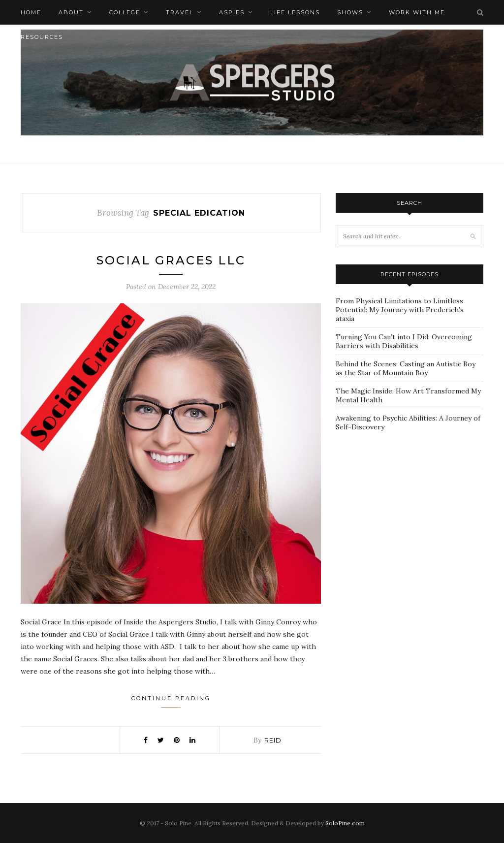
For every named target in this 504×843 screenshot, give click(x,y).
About (71, 12)
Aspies (232, 12)
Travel (180, 12)
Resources (42, 37)
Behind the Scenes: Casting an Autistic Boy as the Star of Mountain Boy (406, 368)
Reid (273, 740)
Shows (350, 12)
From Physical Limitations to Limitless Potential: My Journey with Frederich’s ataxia (400, 310)
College (125, 12)
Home (31, 12)
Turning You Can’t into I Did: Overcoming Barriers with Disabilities (404, 341)
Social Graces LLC (171, 260)
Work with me (417, 12)
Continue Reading (171, 701)
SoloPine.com (345, 823)
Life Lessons (295, 12)
